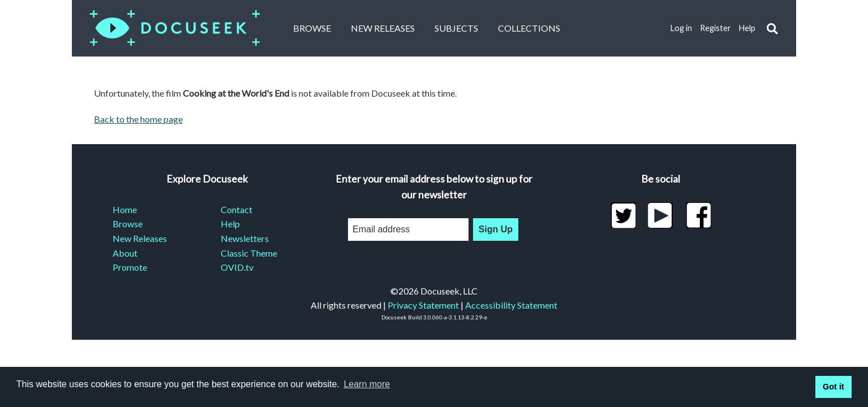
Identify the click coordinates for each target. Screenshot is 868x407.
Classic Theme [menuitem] (249, 253)
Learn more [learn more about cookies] (367, 384)
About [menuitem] (125, 253)
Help (747, 28)
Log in (681, 28)
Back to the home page (138, 119)
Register (716, 28)
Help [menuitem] (230, 224)
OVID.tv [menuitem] (237, 267)
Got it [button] (833, 387)
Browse (312, 28)
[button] (772, 29)
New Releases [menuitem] (140, 238)
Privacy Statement (423, 305)
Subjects (456, 28)
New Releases (383, 28)
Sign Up (496, 229)
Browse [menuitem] (128, 224)
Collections (529, 28)
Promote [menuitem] (130, 267)
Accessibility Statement (511, 305)
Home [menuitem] (125, 209)
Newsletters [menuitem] (245, 238)
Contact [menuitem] (237, 209)
